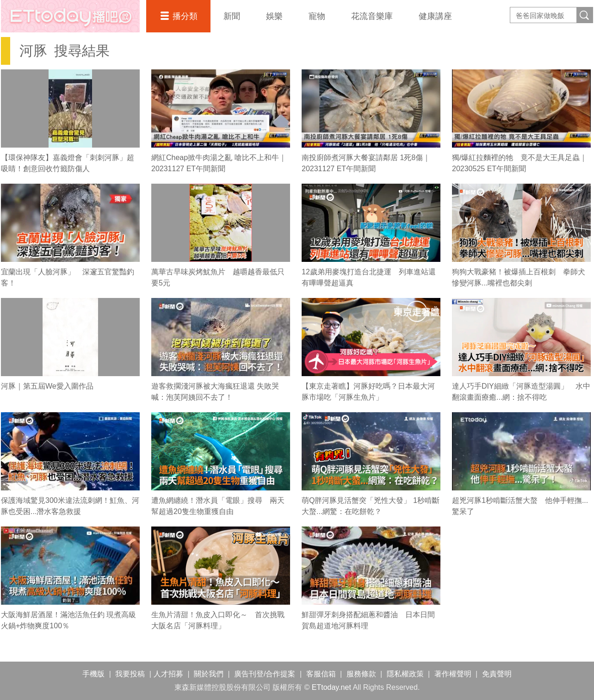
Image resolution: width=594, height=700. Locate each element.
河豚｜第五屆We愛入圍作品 (47, 386)
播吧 (70, 16)
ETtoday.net (331, 687)
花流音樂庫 (372, 16)
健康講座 (435, 16)
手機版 (93, 674)
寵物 (317, 16)
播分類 (185, 16)
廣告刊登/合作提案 (265, 674)
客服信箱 (321, 674)
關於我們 (209, 674)
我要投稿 (130, 674)
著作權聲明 (453, 674)
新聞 (232, 16)
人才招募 (168, 674)
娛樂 (274, 16)
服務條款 (361, 674)
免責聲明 (497, 674)
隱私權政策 (405, 674)
